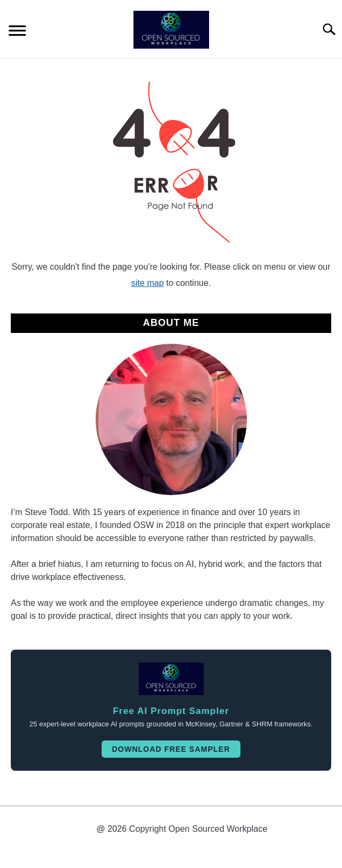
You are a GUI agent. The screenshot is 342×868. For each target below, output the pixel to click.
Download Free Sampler (171, 749)
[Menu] (17, 32)
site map (147, 283)
